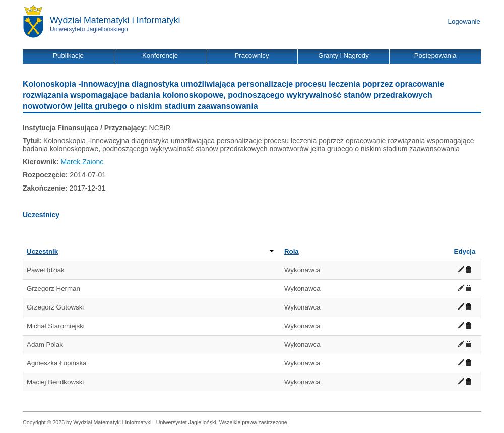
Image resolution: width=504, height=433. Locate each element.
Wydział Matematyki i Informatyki (115, 20)
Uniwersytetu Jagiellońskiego (89, 29)
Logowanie (464, 21)
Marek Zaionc (82, 162)
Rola (292, 251)
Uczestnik (150, 251)
